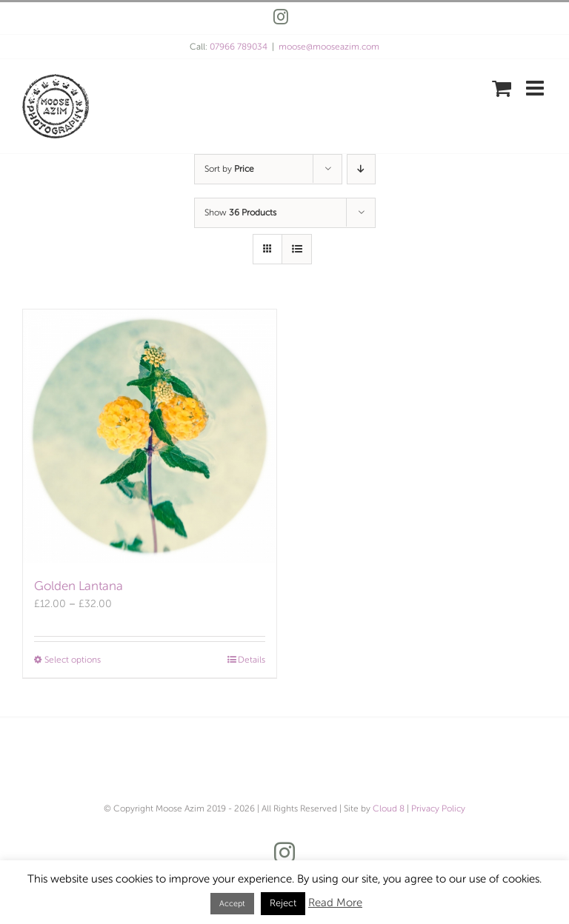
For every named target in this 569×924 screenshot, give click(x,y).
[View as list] (297, 249)
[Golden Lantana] (150, 436)
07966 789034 (239, 47)
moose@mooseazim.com (329, 47)
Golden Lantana (79, 586)
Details (252, 660)
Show (240, 212)
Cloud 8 (389, 808)
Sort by (229, 169)
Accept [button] (232, 903)
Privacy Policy (438, 808)
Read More (335, 903)
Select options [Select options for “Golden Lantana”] (73, 660)
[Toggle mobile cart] (502, 88)
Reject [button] (283, 903)
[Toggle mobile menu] (536, 88)
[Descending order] (361, 169)
